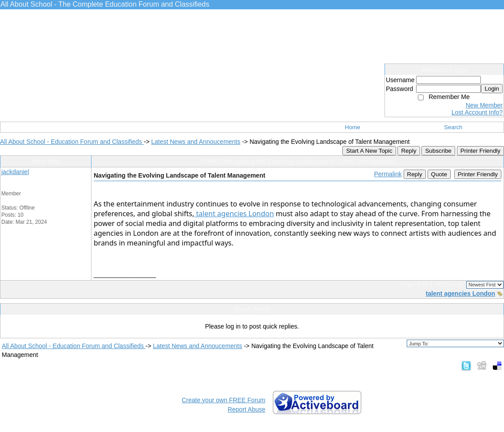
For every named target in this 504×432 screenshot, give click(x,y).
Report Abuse (247, 409)
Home (353, 127)
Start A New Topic (369, 151)
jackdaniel (15, 172)
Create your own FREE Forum (223, 400)
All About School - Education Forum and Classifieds (72, 142)
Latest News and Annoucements (196, 142)
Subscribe (438, 151)
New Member (484, 105)
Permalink (388, 174)
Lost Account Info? (477, 112)
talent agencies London (234, 214)
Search (453, 127)
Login (492, 89)
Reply (409, 151)
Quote (439, 174)
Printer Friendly (480, 151)
